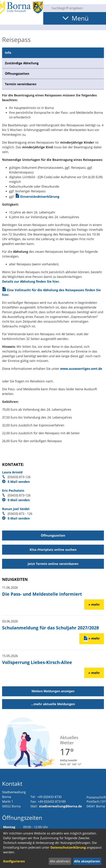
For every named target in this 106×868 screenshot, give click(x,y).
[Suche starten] (46, 8)
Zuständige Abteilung (22, 63)
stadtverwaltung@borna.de (60, 806)
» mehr (94, 604)
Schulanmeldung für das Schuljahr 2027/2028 (50, 628)
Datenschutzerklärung (68, 847)
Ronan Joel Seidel (16, 509)
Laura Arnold (12, 472)
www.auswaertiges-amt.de (81, 369)
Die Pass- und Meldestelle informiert (42, 594)
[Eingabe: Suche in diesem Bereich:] (77, 8)
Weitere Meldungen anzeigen (53, 691)
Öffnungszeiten (17, 74)
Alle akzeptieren (87, 861)
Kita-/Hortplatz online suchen (53, 550)
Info (8, 53)
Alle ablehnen (60, 861)
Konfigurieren (14, 861)
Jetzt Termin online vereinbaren (53, 564)
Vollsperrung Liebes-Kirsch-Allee (37, 662)
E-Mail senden (19, 482)
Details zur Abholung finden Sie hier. (31, 281)
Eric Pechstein (13, 491)
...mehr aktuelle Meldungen (53, 704)
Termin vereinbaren (21, 84)
